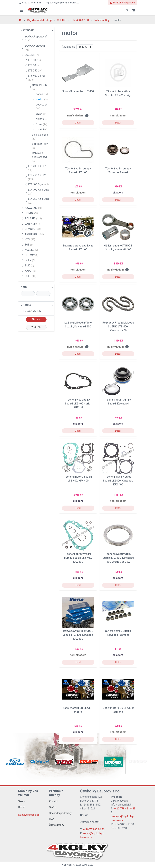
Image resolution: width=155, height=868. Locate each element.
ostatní (42, 129)
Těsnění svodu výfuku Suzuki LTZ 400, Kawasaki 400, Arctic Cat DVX (118, 558)
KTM (30, 239)
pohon (42, 94)
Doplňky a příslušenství (39, 157)
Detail (78, 123)
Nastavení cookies (29, 815)
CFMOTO (33, 229)
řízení (42, 124)
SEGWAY (32, 255)
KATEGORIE (28, 30)
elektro (42, 119)
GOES (30, 276)
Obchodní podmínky (60, 813)
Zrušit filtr (36, 327)
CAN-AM (32, 224)
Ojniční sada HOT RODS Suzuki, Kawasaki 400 (118, 248)
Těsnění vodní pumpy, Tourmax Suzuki (118, 171)
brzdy (42, 114)
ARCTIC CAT (34, 234)
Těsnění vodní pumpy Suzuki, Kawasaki (118, 402)
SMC (29, 266)
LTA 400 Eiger (38, 184)
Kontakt (53, 801)
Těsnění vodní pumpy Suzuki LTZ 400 (78, 171)
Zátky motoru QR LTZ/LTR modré (78, 710)
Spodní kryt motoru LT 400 (78, 91)
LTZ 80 (34, 65)
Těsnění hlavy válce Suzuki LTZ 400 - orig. (118, 93)
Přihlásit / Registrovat (122, 3)
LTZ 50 (34, 60)
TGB (30, 245)
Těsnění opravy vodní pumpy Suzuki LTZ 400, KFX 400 (78, 558)
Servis (22, 801)
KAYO (30, 271)
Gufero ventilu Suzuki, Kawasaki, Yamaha (118, 633)
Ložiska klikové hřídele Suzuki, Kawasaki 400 (78, 325)
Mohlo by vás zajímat (28, 793)
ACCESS (32, 250)
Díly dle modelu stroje (40, 20)
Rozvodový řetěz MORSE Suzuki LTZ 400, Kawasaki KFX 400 (78, 635)
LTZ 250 (35, 71)
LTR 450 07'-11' (37, 177)
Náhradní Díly (102, 20)
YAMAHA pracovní (35, 48)
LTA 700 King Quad (39, 192)
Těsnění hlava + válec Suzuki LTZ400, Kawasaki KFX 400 (118, 481)
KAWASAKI (34, 208)
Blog (52, 819)
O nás (52, 807)
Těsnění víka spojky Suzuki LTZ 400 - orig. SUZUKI (78, 404)
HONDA (32, 213)
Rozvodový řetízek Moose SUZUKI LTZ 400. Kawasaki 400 (118, 327)
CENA (24, 287)
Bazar (21, 807)
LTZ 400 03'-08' (81, 20)
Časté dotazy (57, 825)
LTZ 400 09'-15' (37, 168)
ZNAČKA (26, 305)
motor (42, 99)
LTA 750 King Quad (39, 201)
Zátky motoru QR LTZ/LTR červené (118, 710)
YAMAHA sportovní (36, 38)
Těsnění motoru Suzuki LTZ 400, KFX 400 (78, 479)
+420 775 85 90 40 (94, 829)
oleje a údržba (40, 137)
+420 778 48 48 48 (124, 809)
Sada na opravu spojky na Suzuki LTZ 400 (78, 248)
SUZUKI (62, 20)
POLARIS (33, 218)
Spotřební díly (40, 146)
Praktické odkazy (56, 793)
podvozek (42, 106)
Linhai (31, 260)
